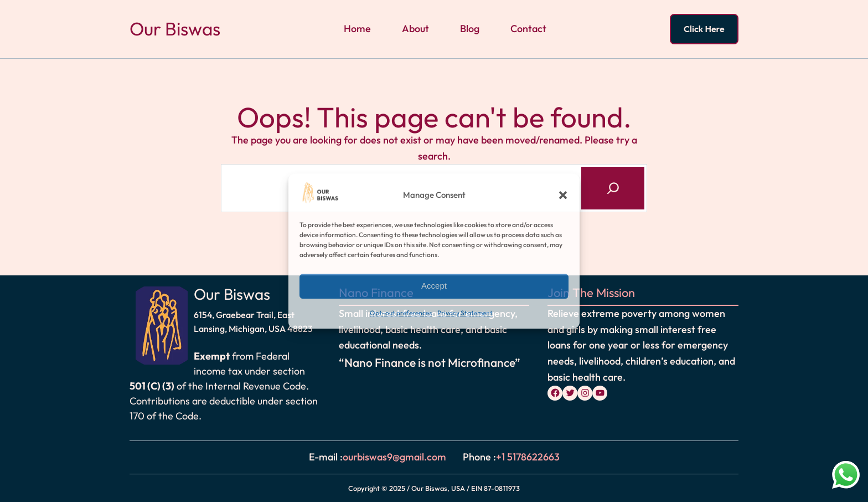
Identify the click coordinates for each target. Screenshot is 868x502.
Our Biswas (175, 29)
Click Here (704, 29)
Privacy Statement (465, 313)
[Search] (613, 188)
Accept (434, 286)
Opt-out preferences (401, 313)
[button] (563, 196)
